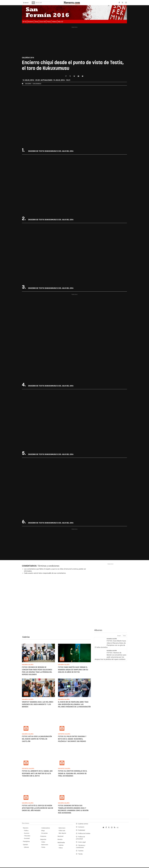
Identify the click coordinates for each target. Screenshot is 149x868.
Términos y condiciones (48, 566)
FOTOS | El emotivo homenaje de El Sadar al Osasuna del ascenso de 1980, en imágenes (73, 774)
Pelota (43, 848)
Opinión (25, 845)
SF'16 (24, 22)
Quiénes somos (83, 824)
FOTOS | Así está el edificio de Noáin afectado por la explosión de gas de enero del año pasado (38, 809)
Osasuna (43, 837)
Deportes (43, 840)
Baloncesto (45, 845)
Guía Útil (43, 22)
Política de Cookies (84, 834)
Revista (60, 840)
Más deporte (62, 834)
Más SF (61, 22)
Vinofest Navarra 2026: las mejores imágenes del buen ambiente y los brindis (38, 705)
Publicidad (82, 831)
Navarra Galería (112, 639)
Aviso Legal (82, 843)
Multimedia (61, 843)
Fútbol (43, 842)
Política (26, 831)
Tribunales (27, 836)
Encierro (31, 22)
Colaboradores (46, 828)
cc (118, 828)
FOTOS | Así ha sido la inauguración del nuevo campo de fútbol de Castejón (37, 739)
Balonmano (62, 828)
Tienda (80, 854)
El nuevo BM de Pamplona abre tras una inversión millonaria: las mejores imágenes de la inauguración (74, 705)
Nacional (60, 837)
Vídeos (54, 22)
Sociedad (27, 839)
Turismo (81, 851)
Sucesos (27, 834)
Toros (37, 22)
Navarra (26, 828)
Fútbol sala (62, 831)
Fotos (49, 22)
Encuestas (45, 834)
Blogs (43, 831)
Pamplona (26, 842)
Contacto (81, 827)
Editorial (26, 848)
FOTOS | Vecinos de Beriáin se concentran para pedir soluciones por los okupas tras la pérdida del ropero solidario (110, 656)
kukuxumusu (37, 84)
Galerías (26, 637)
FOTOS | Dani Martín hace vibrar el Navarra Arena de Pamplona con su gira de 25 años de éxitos (73, 670)
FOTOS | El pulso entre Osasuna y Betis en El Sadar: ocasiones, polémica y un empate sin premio (72, 739)
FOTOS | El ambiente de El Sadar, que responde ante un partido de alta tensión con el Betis (37, 774)
